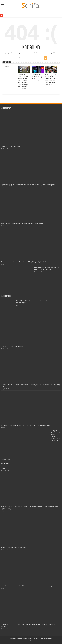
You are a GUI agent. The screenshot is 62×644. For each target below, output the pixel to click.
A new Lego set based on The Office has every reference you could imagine (51, 78)
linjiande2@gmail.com (46, 638)
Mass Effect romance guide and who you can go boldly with (22, 223)
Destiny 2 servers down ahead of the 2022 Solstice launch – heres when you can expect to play (23, 80)
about (6, 16)
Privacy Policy (27, 638)
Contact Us (35, 638)
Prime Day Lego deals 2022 (10, 146)
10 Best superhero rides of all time (13, 346)
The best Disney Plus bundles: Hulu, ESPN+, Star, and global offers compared (28, 262)
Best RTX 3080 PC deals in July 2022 (37, 77)
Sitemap (19, 638)
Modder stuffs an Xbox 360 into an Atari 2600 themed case (47, 268)
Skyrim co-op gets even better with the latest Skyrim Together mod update (28, 185)
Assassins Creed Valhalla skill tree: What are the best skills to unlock (25, 425)
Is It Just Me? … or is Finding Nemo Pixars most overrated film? (55, 436)
